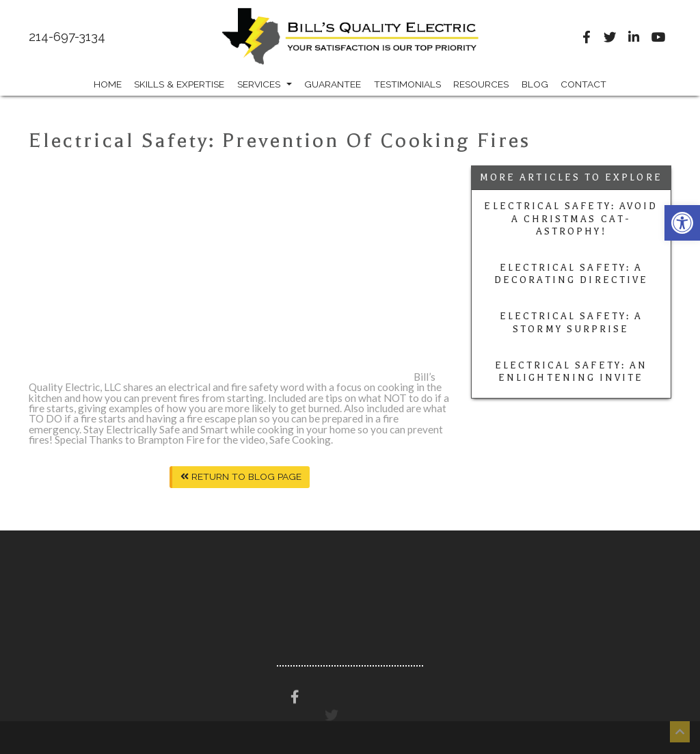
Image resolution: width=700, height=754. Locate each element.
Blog (535, 84)
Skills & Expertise (179, 84)
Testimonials (407, 84)
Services (265, 84)
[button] (682, 223)
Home (108, 84)
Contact (583, 84)
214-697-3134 (67, 37)
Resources (481, 84)
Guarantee (333, 84)
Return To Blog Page (241, 476)
